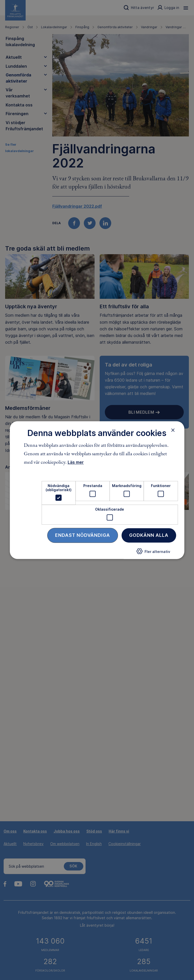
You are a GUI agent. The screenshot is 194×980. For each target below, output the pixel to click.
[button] (153, 553)
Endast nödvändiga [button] (83, 535)
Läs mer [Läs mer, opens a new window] (76, 462)
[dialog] (97, 490)
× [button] (173, 430)
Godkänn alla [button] (149, 535)
